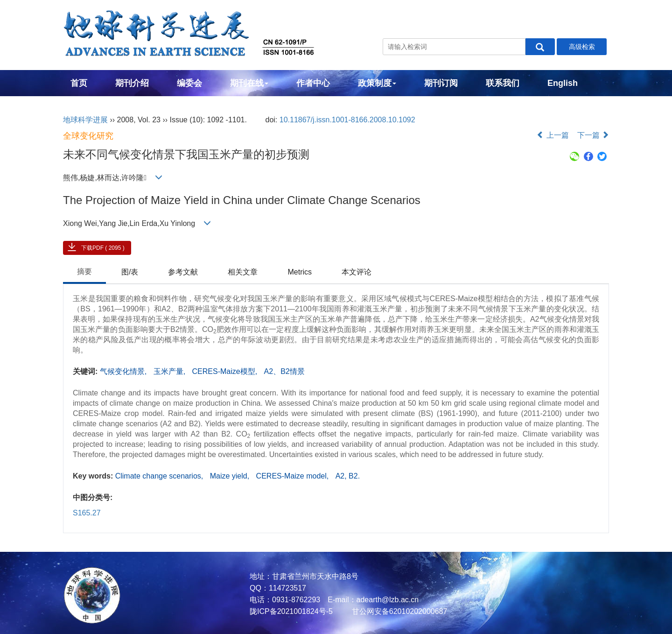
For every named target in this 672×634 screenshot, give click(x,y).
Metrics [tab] (300, 272)
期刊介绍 (132, 83)
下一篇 (593, 135)
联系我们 (503, 83)
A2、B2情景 (284, 371)
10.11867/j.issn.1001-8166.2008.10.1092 (347, 120)
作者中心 (313, 83)
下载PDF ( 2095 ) (103, 248)
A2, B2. (348, 476)
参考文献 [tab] (183, 272)
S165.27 (87, 513)
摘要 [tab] (84, 271)
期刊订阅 (441, 83)
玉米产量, (171, 371)
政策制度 (377, 83)
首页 (79, 83)
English (563, 83)
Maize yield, (231, 476)
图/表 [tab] (130, 272)
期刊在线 (249, 83)
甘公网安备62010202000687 (398, 611)
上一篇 (553, 135)
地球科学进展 (85, 120)
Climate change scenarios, (160, 476)
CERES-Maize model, (294, 476)
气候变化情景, (124, 371)
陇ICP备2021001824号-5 (291, 611)
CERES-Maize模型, (226, 371)
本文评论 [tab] (357, 272)
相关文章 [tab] (243, 272)
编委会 (189, 83)
